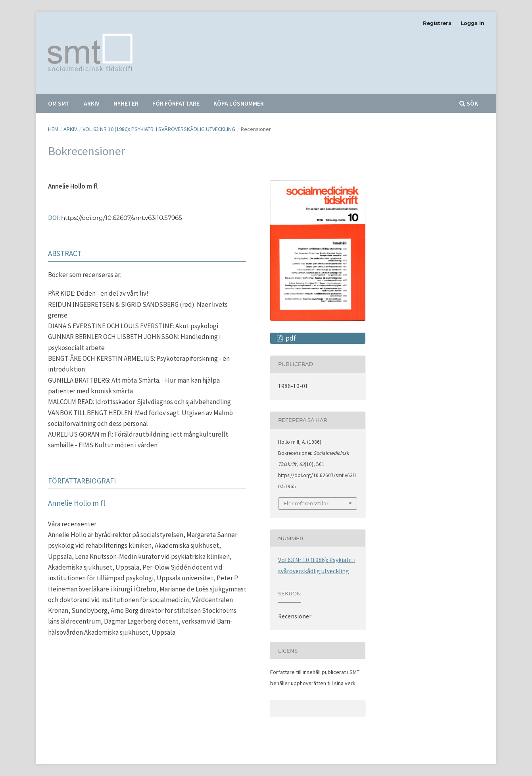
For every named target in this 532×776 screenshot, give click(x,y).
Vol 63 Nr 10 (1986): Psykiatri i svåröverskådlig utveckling (159, 129)
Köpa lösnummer (239, 103)
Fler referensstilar (306, 503)
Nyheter (126, 103)
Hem (53, 129)
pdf (290, 338)
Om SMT (59, 103)
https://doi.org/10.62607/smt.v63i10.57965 (122, 218)
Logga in (472, 23)
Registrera (437, 23)
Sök (469, 103)
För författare (176, 103)
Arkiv (92, 103)
